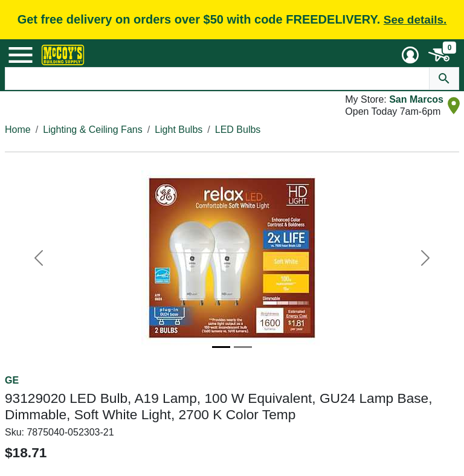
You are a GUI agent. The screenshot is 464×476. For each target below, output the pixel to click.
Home (18, 130)
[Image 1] (221, 347)
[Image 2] (243, 347)
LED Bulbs (238, 130)
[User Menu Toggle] (410, 55)
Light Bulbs (179, 130)
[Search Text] (217, 79)
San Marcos (416, 99)
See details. (415, 20)
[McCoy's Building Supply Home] (63, 55)
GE (12, 380)
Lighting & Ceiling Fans (93, 130)
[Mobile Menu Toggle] (21, 55)
